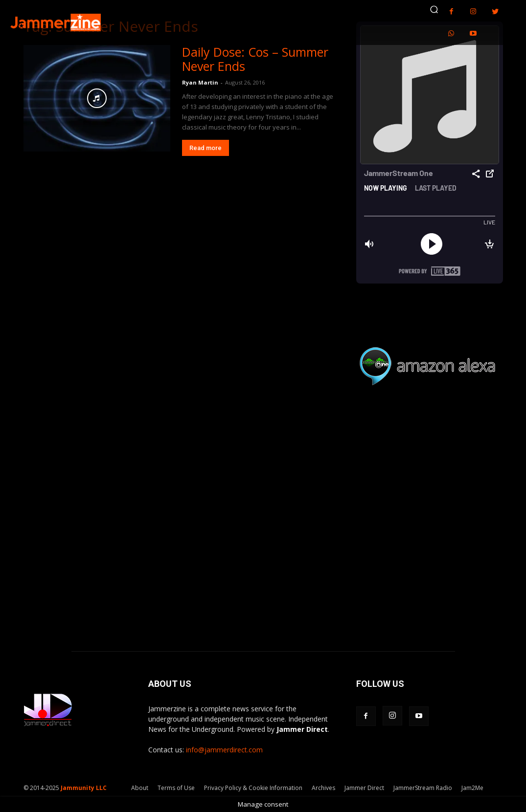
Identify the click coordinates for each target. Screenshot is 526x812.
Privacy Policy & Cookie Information (253, 788)
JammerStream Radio (423, 788)
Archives (323, 788)
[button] (434, 9)
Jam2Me (472, 788)
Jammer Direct (364, 788)
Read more (206, 148)
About (140, 788)
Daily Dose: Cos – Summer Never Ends (255, 59)
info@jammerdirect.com (224, 750)
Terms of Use (176, 788)
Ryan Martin (200, 82)
